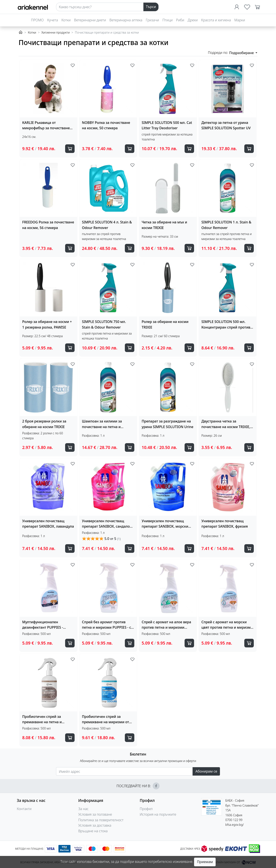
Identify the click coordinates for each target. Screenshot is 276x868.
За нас (83, 809)
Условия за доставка (95, 825)
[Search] (100, 7)
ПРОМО (37, 20)
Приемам (205, 862)
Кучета (53, 20)
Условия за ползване (95, 814)
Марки (240, 20)
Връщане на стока (93, 831)
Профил (146, 809)
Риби (180, 20)
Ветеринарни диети (90, 20)
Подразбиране (242, 53)
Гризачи (152, 20)
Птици (167, 20)
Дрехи (193, 20)
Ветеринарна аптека (126, 20)
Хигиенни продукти (56, 32)
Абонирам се (206, 771)
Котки (66, 20)
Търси (151, 7)
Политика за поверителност (101, 820)
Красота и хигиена (216, 20)
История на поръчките (158, 814)
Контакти (24, 809)
